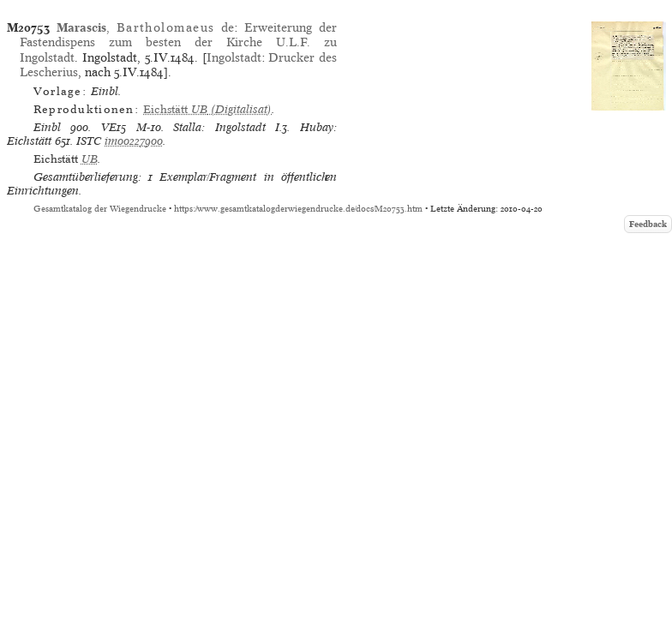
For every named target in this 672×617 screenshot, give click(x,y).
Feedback (648, 224)
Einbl (47, 127)
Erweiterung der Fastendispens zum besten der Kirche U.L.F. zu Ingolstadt (178, 42)
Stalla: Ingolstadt (219, 127)
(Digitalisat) (207, 109)
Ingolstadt (234, 57)
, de (145, 27)
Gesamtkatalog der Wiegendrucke (100, 209)
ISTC (89, 141)
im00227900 (134, 141)
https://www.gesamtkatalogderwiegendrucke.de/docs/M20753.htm (298, 209)
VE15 (114, 127)
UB (90, 159)
